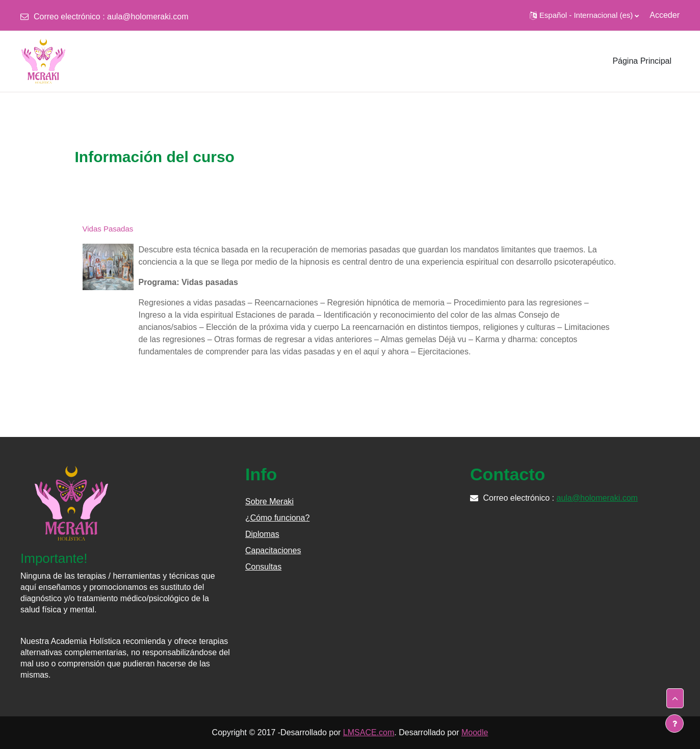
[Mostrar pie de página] (675, 724)
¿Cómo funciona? (277, 518)
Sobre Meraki (269, 501)
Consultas (263, 567)
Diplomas (262, 534)
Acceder (665, 15)
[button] (584, 15)
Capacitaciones (273, 550)
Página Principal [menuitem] (642, 61)
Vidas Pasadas (108, 229)
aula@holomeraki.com (148, 17)
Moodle (475, 732)
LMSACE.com (369, 732)
